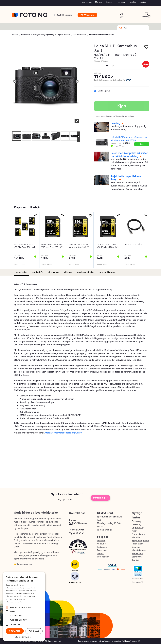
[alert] (24, 607)
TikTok (100, 554)
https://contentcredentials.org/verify (63, 433)
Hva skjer (133, 2)
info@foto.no (80, 523)
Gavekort (109, 2)
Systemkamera (80, 35)
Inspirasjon (121, 2)
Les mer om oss (25, 564)
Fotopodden (103, 557)
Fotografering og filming (44, 35)
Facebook (102, 550)
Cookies (136, 547)
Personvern (137, 544)
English (143, 2)
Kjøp (122, 106)
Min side (99, 2)
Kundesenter (87, 2)
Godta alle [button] (15, 631)
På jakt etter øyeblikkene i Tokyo (127, 178)
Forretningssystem (87, 641)
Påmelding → (100, 498)
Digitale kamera (64, 35)
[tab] (22, 273)
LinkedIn (101, 541)
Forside (15, 35)
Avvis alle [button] (34, 631)
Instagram (102, 547)
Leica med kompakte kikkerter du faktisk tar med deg (129, 155)
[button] (80, 547)
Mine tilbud (137, 554)
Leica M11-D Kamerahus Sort (102, 35)
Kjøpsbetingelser (140, 541)
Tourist (135, 560)
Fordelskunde (139, 534)
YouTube (101, 544)
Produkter (26, 35)
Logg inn (122, 14)
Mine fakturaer (139, 550)
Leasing (115, 123)
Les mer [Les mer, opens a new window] (27, 602)
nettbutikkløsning (106, 641)
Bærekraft (137, 557)
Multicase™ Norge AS (131, 641)
